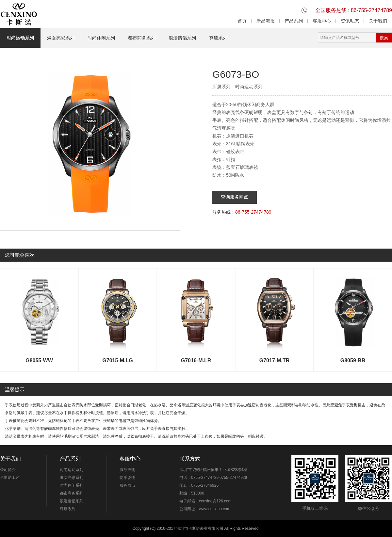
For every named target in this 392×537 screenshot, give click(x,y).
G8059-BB (353, 360)
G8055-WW (39, 360)
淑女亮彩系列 (61, 38)
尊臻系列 (218, 38)
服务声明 (127, 470)
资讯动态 (350, 21)
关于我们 (378, 21)
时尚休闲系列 (101, 38)
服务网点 (127, 485)
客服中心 (322, 21)
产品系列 (294, 21)
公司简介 (8, 470)
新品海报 (266, 21)
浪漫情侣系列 (182, 38)
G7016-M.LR (196, 360)
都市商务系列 (142, 38)
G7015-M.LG (117, 360)
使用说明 (127, 477)
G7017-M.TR (274, 360)
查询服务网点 (235, 197)
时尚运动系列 (20, 38)
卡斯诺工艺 (10, 477)
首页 (242, 21)
